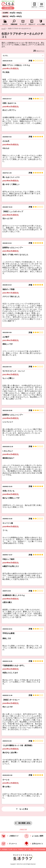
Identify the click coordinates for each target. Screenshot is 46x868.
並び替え (10, 56)
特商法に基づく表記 (25, 849)
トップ (3, 28)
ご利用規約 (4, 849)
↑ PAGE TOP (23, 829)
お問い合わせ (13, 849)
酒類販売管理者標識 (39, 849)
